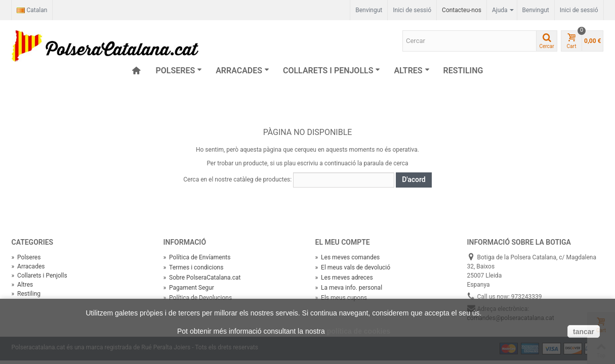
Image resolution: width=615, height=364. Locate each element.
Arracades (242, 71)
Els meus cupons (341, 298)
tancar (584, 332)
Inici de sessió (579, 10)
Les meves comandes (348, 257)
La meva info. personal (349, 288)
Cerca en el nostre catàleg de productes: (237, 179)
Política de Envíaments (197, 257)
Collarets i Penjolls (332, 71)
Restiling (463, 71)
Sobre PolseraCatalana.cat (202, 278)
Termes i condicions (194, 267)
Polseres (179, 71)
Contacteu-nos (462, 10)
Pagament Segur (189, 288)
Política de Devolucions (198, 298)
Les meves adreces (344, 278)
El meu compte (343, 242)
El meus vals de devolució (353, 267)
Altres (412, 71)
